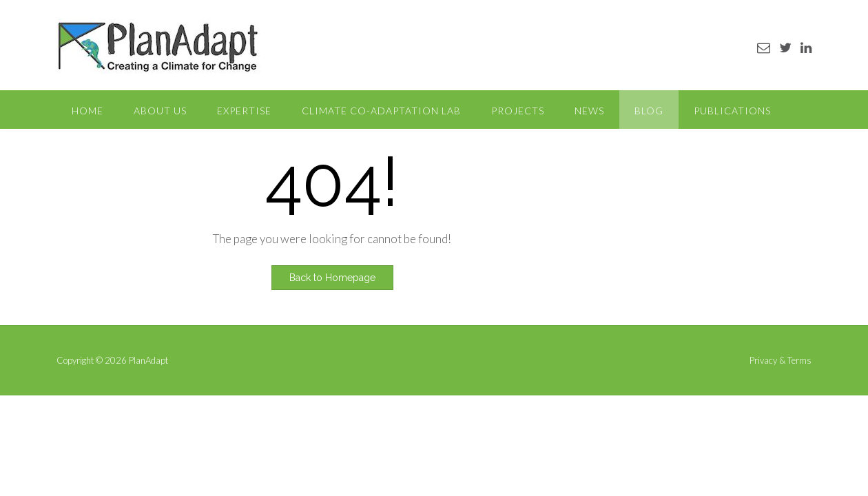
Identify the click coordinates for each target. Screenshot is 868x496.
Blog (649, 111)
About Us (160, 111)
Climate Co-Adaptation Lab (381, 111)
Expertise (244, 111)
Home (87, 111)
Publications (732, 111)
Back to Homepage (332, 278)
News (589, 111)
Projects (518, 111)
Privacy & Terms (781, 361)
